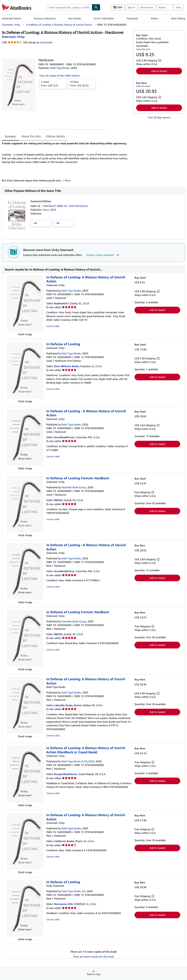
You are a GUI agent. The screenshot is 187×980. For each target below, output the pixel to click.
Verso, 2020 (49, 210)
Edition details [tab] (56, 136)
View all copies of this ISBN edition (59, 76)
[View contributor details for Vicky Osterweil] (13, 37)
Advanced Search (11, 18)
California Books (64, 841)
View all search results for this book (93, 957)
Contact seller (53, 326)
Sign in (131, 7)
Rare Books (75, 18)
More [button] (68, 180)
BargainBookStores (66, 774)
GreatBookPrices (64, 437)
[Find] (96, 7)
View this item (143, 49)
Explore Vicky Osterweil (103, 255)
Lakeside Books (63, 705)
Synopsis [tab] (10, 136)
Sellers (155, 18)
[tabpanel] (66, 162)
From (53, 83)
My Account (147, 7)
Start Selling (178, 18)
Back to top (94, 974)
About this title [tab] (31, 136)
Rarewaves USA (63, 904)
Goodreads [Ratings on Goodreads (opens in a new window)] (46, 42)
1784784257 (50, 206)
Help (179, 7)
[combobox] (69, 7)
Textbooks (132, 18)
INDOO (58, 500)
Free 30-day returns (159, 117)
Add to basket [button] (159, 71)
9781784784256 (78, 206)
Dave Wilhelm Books (67, 366)
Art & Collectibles (104, 18)
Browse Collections (45, 18)
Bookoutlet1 (61, 303)
